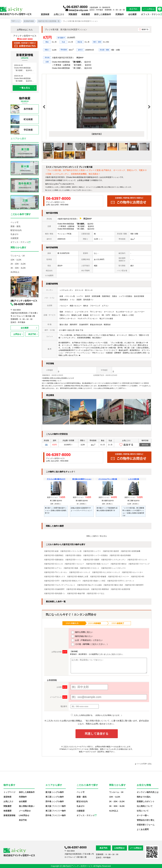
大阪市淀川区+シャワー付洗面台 (95, 555)
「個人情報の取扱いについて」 (98, 721)
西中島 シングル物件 (55, 801)
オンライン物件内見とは (148, 792)
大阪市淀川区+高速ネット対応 (94, 581)
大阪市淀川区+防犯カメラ (71, 581)
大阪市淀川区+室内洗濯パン (55, 593)
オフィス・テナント (152, 14)
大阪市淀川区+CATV (52, 581)
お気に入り (59, 14)
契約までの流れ (144, 797)
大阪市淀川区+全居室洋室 (120, 589)
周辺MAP (80, 58)
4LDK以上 (15, 272)
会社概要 (132, 14)
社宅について (143, 811)
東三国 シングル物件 (55, 797)
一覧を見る (25, 88)
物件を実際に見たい (82, 632)
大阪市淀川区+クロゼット (90, 568)
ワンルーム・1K (18, 256)
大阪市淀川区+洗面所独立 (54, 555)
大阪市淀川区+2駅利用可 (134, 585)
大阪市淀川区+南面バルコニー (97, 564)
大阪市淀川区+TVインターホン (56, 572)
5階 (46, 445)
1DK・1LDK (16, 260)
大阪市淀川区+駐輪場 (98, 577)
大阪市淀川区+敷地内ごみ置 (78, 577)
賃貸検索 (45, 14)
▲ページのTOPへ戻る (143, 764)
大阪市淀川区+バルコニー (74, 564)
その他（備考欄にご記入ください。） (90, 644)
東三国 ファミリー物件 (56, 811)
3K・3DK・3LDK (18, 268)
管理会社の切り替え (146, 820)
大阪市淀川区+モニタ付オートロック (106, 572)
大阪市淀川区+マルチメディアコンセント (60, 585)
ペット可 (15, 222)
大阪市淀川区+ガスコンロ (137, 560)
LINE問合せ (24, 815)
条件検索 (22, 109)
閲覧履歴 (73, 14)
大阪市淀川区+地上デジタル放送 (89, 585)
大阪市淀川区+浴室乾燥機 (130, 551)
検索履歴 (86, 14)
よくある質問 (143, 829)
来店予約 (133, 9)
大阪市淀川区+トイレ (73, 560)
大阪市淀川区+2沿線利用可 (54, 589)
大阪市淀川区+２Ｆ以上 (95, 593)
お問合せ (17, 334)
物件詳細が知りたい (82, 636)
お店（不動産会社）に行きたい (87, 640)
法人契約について (145, 806)
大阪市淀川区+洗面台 (73, 555)
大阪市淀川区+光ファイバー (118, 577)
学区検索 (22, 130)
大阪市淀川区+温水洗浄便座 (120, 555)
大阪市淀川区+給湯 (51, 551)
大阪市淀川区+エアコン (53, 568)
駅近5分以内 (16, 230)
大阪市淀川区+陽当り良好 (113, 585)
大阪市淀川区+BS (137, 577)
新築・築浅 (15, 226)
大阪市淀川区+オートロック (80, 572)
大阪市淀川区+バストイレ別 (71, 551)
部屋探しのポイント (146, 801)
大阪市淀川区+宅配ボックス (55, 577)
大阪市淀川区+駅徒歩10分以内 (78, 589)
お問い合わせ (82, 190)
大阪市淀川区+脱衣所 (111, 551)
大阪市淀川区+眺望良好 (100, 589)
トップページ (9, 792)
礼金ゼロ (15, 234)
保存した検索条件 (103, 14)
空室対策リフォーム (146, 825)
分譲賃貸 (15, 238)
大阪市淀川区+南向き (119, 564)
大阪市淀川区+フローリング (139, 564)
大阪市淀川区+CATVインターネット (121, 581)
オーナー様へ (143, 815)
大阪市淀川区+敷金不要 (76, 593)
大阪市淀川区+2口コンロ (53, 564)
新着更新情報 (9, 815)
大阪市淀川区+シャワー (92, 551)
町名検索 (22, 119)
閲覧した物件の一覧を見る (97, 536)
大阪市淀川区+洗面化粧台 (54, 560)
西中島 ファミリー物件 (56, 815)
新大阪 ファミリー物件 (56, 806)
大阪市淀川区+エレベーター (132, 572)
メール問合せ (149, 9)
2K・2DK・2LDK (18, 264)
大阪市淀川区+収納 (71, 568)
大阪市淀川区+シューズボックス (113, 568)
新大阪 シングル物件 (55, 792)
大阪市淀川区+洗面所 (91, 560)
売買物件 (120, 14)
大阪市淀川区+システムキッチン (113, 560)
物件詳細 (145, 445)
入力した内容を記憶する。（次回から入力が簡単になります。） (97, 715)
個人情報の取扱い (27, 806)
